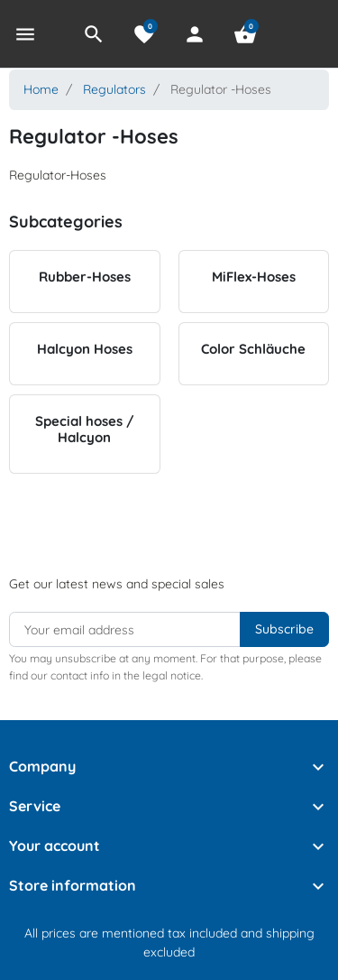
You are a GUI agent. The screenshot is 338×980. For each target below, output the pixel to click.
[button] (94, 34)
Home (41, 89)
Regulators (114, 89)
